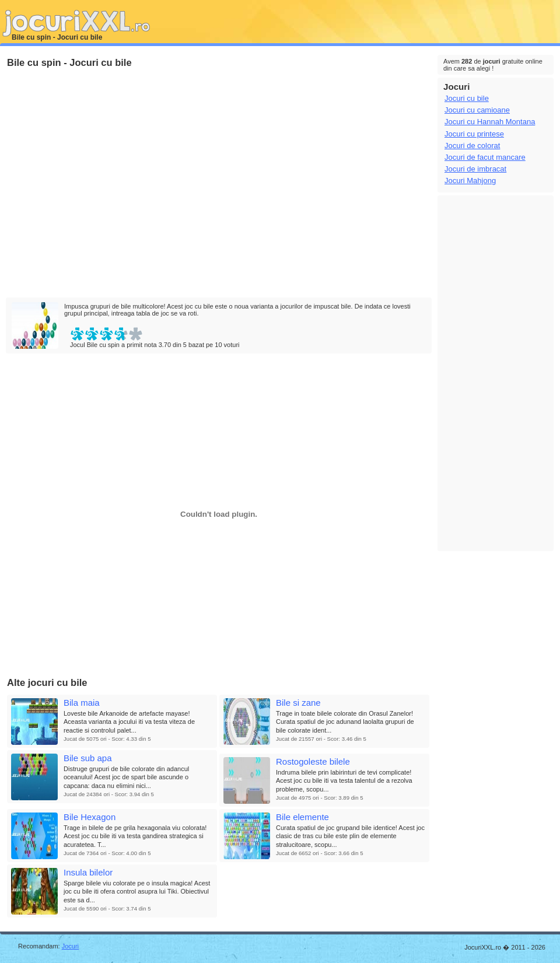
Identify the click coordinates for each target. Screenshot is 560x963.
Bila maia (82, 703)
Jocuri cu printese (474, 134)
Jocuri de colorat (472, 146)
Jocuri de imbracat (475, 169)
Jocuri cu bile (467, 98)
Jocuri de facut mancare (485, 157)
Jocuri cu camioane (477, 110)
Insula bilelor (88, 872)
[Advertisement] (109, 183)
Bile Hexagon (90, 817)
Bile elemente (302, 817)
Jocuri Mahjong (470, 181)
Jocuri (70, 946)
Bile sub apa (88, 758)
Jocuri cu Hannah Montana (490, 122)
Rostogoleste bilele (313, 761)
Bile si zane (298, 703)
